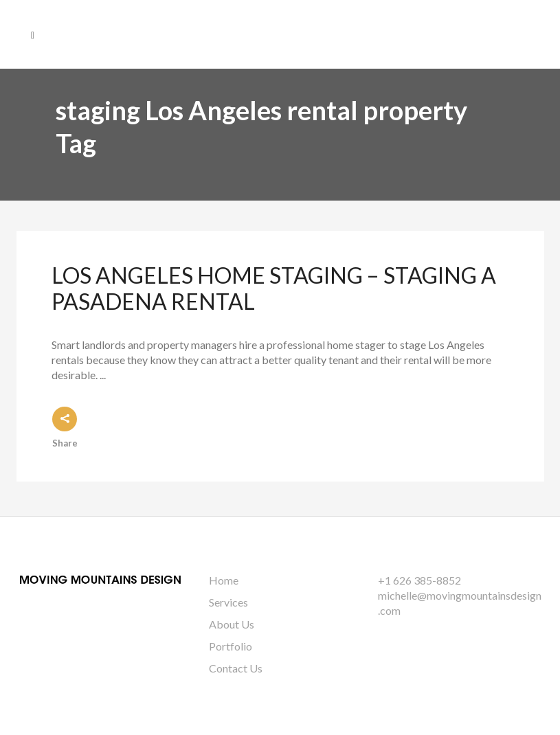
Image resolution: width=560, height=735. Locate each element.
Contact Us (236, 668)
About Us (232, 624)
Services (228, 602)
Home (224, 580)
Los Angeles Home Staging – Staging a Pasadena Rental (274, 288)
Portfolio (231, 646)
